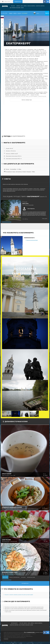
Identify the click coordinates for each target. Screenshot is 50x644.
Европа (15, 13)
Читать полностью (27, 100)
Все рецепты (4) (25, 583)
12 (27, 219)
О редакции (6, 639)
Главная (11, 13)
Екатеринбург (25, 13)
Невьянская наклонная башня (32, 240)
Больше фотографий (44, 400)
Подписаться (18, 2)
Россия (19, 13)
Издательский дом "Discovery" (5, 7)
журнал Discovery (5, 626)
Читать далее (45, 219)
